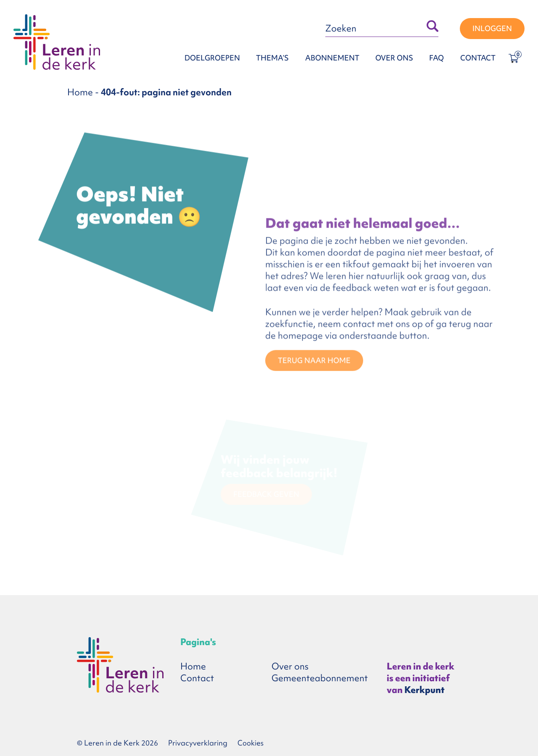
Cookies (251, 743)
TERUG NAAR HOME (314, 361)
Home (80, 92)
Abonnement (332, 58)
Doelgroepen (212, 58)
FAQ (436, 58)
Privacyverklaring (198, 743)
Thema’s (272, 58)
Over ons (394, 58)
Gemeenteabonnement (320, 678)
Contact (478, 58)
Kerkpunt (425, 690)
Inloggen (492, 28)
